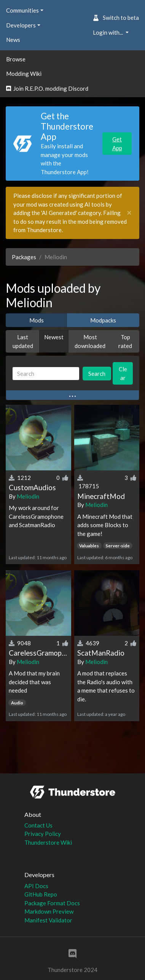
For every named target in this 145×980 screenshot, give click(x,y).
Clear (123, 373)
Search (97, 374)
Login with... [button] (108, 32)
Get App (117, 144)
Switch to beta (116, 18)
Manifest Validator (48, 920)
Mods (37, 320)
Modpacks (103, 320)
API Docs (36, 886)
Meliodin (28, 496)
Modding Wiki (24, 74)
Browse (16, 59)
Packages (24, 257)
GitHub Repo (41, 894)
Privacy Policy (43, 834)
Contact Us (38, 825)
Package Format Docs (52, 903)
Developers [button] (21, 25)
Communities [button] (22, 10)
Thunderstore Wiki (48, 842)
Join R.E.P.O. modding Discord (47, 88)
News (13, 40)
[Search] (46, 374)
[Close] (129, 213)
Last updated (23, 341)
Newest (54, 337)
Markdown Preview (49, 911)
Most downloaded (90, 341)
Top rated (125, 341)
